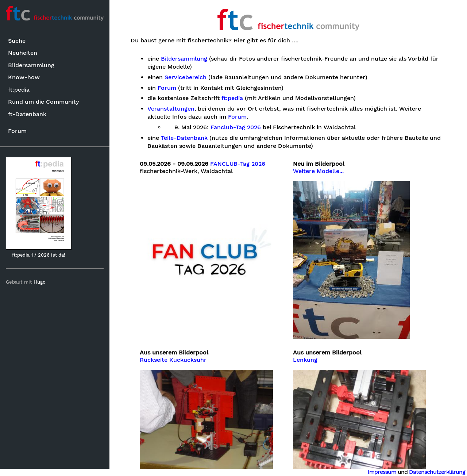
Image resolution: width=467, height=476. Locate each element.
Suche (17, 41)
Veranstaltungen (171, 109)
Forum (17, 131)
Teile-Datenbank (184, 138)
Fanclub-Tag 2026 (236, 127)
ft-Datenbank (27, 114)
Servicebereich (186, 77)
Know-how (24, 77)
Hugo (40, 282)
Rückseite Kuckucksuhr (173, 360)
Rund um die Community (44, 102)
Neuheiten (23, 53)
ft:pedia (19, 90)
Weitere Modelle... (318, 171)
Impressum (382, 472)
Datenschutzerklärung (437, 472)
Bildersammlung (31, 65)
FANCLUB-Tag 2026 (238, 164)
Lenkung (305, 360)
